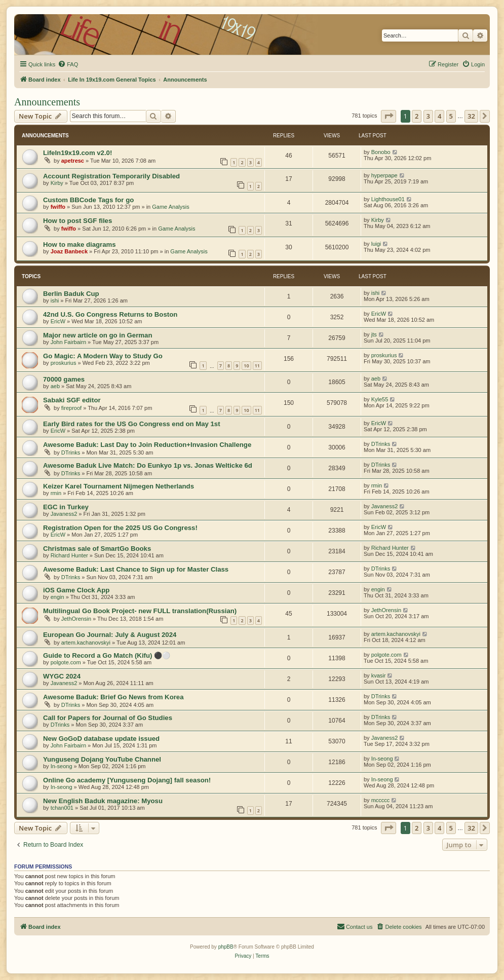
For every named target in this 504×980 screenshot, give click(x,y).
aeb (55, 386)
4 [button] (439, 116)
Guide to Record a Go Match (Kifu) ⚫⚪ (107, 655)
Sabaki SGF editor (72, 400)
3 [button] (428, 116)
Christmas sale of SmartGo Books (97, 549)
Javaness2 (64, 514)
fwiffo (58, 207)
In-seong (62, 766)
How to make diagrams (80, 244)
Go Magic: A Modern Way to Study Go (103, 356)
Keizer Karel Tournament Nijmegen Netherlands (119, 486)
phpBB (226, 947)
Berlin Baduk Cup (71, 294)
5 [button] (451, 116)
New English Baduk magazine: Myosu (103, 801)
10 (246, 366)
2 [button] (417, 116)
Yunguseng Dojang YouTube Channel (102, 759)
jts (374, 334)
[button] (389, 116)
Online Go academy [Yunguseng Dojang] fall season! (127, 780)
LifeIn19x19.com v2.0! (77, 153)
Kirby (57, 183)
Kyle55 (380, 399)
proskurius (64, 363)
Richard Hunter (69, 555)
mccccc (381, 800)
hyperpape (384, 175)
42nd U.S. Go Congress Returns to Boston (110, 314)
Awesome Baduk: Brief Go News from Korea (113, 697)
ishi (55, 300)
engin (57, 597)
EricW (58, 321)
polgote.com (66, 662)
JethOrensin (76, 619)
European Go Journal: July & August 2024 (110, 635)
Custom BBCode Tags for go (88, 200)
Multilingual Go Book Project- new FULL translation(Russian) (140, 611)
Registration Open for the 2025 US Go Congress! (120, 528)
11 (257, 366)
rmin (56, 493)
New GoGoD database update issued (101, 739)
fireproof (71, 408)
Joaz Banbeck (69, 251)
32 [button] (471, 116)
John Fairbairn (68, 342)
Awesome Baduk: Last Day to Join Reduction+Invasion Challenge (147, 445)
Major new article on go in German (98, 335)
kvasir (379, 675)
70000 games (64, 379)
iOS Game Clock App (76, 590)
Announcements (47, 102)
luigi (376, 244)
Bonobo (381, 152)
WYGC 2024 (62, 676)
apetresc (73, 161)
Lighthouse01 (388, 199)
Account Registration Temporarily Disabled (111, 176)
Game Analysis (170, 207)
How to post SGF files (77, 221)
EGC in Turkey (66, 507)
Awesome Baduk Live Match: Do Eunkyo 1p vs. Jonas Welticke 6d (148, 465)
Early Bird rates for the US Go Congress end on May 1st (132, 424)
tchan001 (62, 808)
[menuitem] (68, 64)
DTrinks (71, 453)
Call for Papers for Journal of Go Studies (108, 718)
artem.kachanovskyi (86, 643)
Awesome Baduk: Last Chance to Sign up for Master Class (136, 569)
